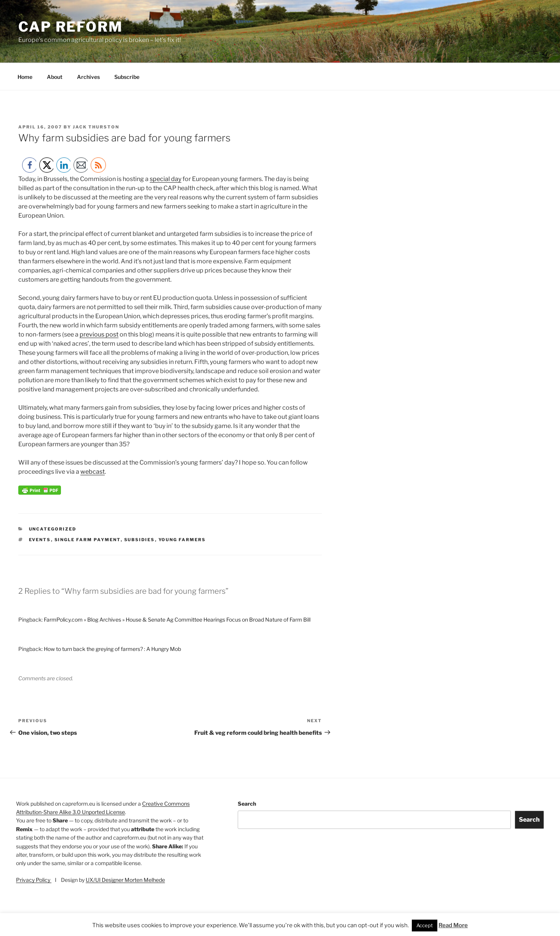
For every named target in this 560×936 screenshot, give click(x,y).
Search (247, 804)
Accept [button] (425, 925)
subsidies (140, 540)
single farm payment (88, 540)
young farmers (182, 540)
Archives (88, 77)
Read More (453, 925)
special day (166, 179)
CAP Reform (71, 27)
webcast (93, 472)
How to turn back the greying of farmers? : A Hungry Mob (112, 649)
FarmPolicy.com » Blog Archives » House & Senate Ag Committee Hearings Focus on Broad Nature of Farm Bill (177, 619)
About (55, 77)
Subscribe (127, 77)
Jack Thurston (96, 127)
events (40, 540)
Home (25, 77)
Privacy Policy (34, 880)
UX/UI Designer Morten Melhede (125, 880)
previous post (99, 334)
